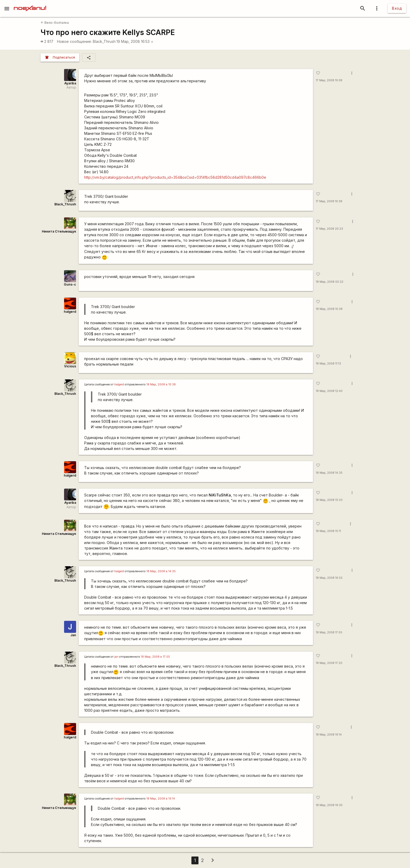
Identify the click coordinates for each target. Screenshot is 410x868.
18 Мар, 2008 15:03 (329, 500)
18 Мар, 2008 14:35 (329, 473)
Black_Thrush (104, 41)
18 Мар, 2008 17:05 (329, 632)
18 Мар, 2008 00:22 (330, 282)
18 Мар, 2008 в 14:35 (161, 571)
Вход (397, 8)
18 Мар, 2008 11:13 (328, 364)
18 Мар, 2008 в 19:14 (161, 799)
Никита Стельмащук (59, 231)
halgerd (70, 312)
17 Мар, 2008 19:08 (329, 80)
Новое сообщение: (74, 41)
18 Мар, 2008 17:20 (329, 663)
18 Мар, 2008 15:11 (328, 531)
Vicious (70, 366)
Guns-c (70, 284)
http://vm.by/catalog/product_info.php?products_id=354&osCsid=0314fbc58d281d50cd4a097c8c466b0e (175, 177)
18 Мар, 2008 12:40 (329, 391)
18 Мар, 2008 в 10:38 (161, 384)
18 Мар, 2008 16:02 (329, 578)
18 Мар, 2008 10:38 (329, 309)
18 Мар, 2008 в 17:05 (155, 657)
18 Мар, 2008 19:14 (329, 735)
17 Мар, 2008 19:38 (329, 201)
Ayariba (70, 83)
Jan (73, 635)
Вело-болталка (55, 23)
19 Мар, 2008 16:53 (135, 41)
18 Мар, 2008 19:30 (329, 805)
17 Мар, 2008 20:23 (329, 229)
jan (116, 657)
